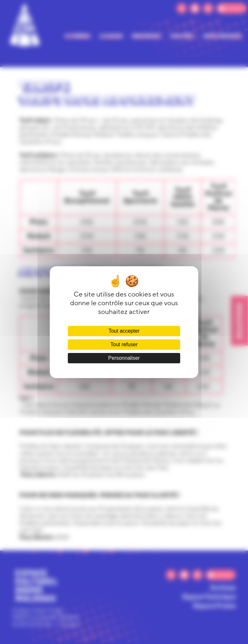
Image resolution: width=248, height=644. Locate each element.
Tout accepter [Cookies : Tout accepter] (124, 331)
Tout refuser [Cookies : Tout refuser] (124, 344)
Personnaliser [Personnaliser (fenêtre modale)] (124, 358)
